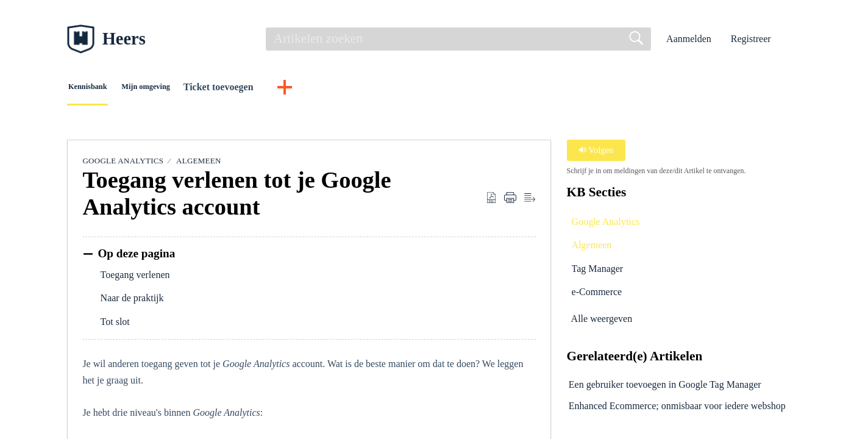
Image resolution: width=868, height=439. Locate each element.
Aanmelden (689, 39)
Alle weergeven (602, 323)
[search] (458, 39)
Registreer (751, 39)
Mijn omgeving (213, 89)
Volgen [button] (596, 154)
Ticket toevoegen (308, 89)
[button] (793, 39)
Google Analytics (123, 164)
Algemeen (199, 164)
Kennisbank (114, 89)
